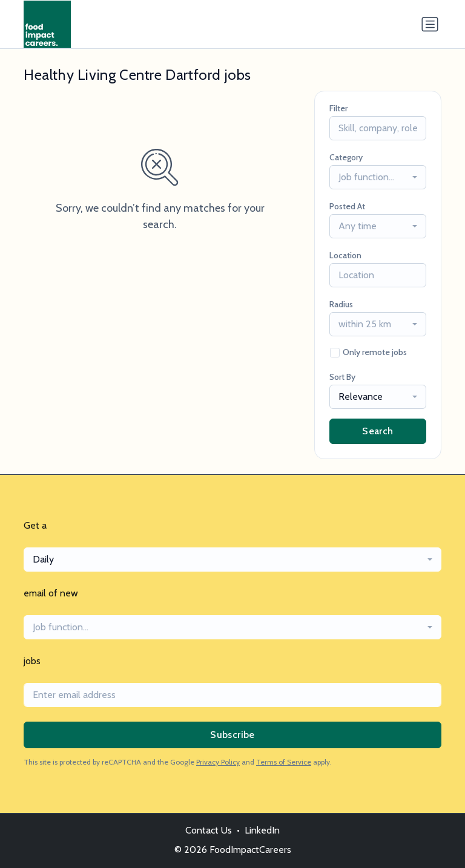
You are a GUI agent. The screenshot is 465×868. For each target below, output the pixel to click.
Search (378, 431)
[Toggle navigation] (430, 24)
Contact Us (209, 830)
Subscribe (232, 735)
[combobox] (378, 177)
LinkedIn (262, 830)
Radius (341, 304)
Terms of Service (284, 762)
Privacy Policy (218, 762)
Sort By (342, 377)
